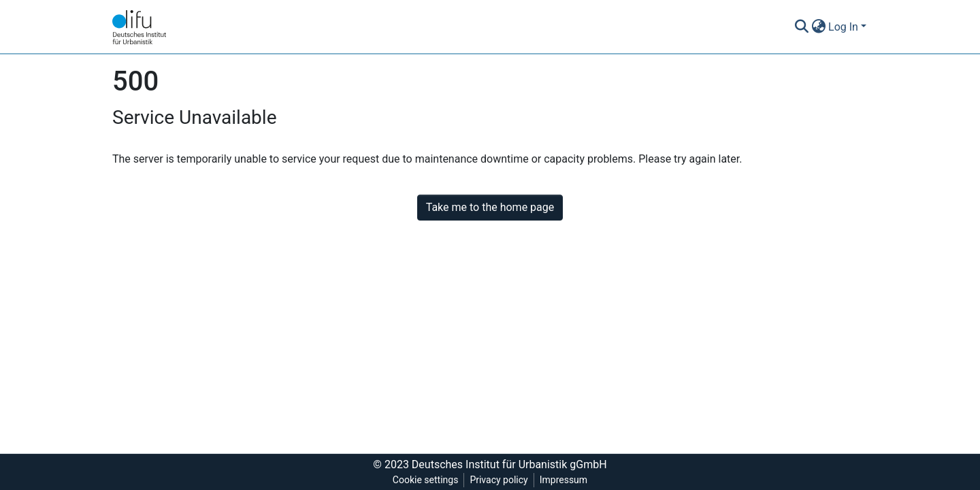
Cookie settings (426, 480)
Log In (843, 27)
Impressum (563, 480)
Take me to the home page (490, 207)
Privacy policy (499, 480)
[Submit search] (801, 27)
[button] (818, 27)
